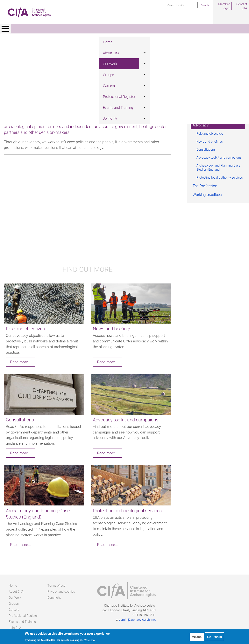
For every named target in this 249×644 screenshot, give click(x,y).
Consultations (206, 148)
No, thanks (214, 637)
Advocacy (201, 123)
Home (32, 30)
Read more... (21, 360)
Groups (97, 30)
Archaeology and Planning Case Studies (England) (218, 166)
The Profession (205, 184)
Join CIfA (215, 30)
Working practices (207, 193)
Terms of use (56, 584)
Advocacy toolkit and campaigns (219, 156)
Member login (224, 6)
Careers (116, 30)
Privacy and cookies (61, 590)
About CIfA (53, 30)
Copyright (54, 596)
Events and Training (185, 30)
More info (89, 640)
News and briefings (210, 140)
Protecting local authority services (220, 176)
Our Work (76, 30)
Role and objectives (210, 132)
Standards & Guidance (211, 115)
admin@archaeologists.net (137, 618)
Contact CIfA (242, 6)
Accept (197, 637)
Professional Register (146, 30)
